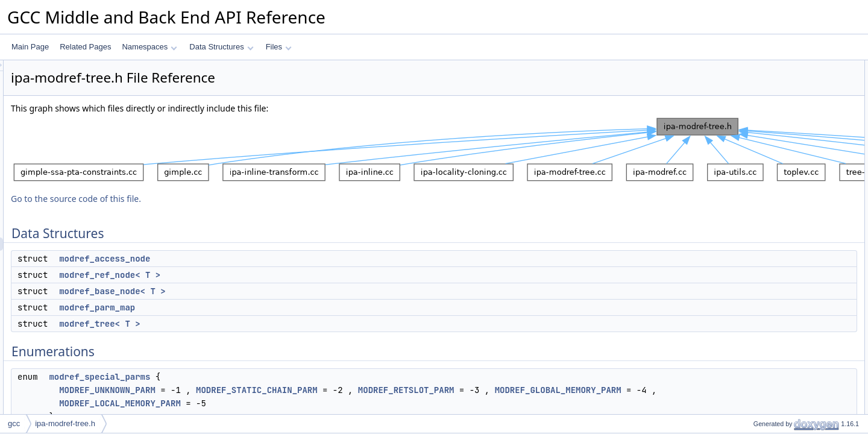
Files (279, 47)
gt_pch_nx (760, 213)
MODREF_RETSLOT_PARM (557, 390)
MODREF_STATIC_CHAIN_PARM (407, 390)
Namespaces (149, 47)
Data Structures (221, 47)
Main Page (30, 47)
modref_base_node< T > (263, 291)
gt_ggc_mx (761, 186)
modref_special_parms (250, 377)
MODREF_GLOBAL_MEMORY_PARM (263, 403)
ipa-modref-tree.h (65, 423)
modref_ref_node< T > (260, 275)
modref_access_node (255, 259)
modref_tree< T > (250, 324)
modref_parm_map (248, 307)
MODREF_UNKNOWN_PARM (258, 390)
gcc (14, 423)
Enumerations (756, 146)
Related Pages (85, 47)
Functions (749, 173)
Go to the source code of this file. (227, 199)
